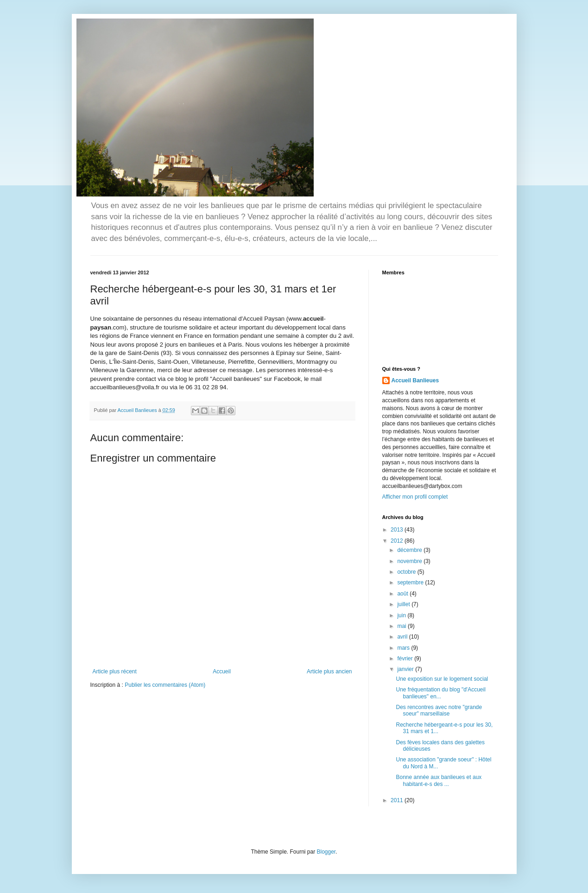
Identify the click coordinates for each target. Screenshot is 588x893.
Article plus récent (115, 671)
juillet (404, 604)
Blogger (326, 852)
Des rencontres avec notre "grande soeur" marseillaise (439, 710)
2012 (398, 541)
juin (402, 615)
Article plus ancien (329, 671)
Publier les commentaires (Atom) (165, 685)
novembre (410, 561)
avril (403, 637)
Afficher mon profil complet (415, 497)
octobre (407, 572)
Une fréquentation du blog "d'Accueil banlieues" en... (440, 693)
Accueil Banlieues (415, 380)
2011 (398, 800)
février (406, 659)
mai (402, 626)
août (403, 594)
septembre (411, 583)
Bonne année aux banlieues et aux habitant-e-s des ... (439, 780)
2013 (398, 530)
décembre (410, 550)
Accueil (222, 671)
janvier (406, 669)
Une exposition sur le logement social (442, 679)
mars (404, 648)
